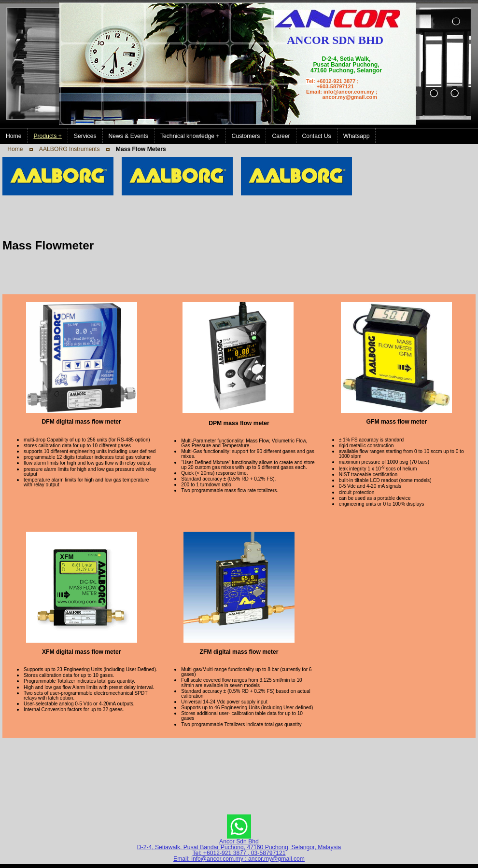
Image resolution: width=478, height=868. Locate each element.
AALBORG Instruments (70, 149)
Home (15, 149)
